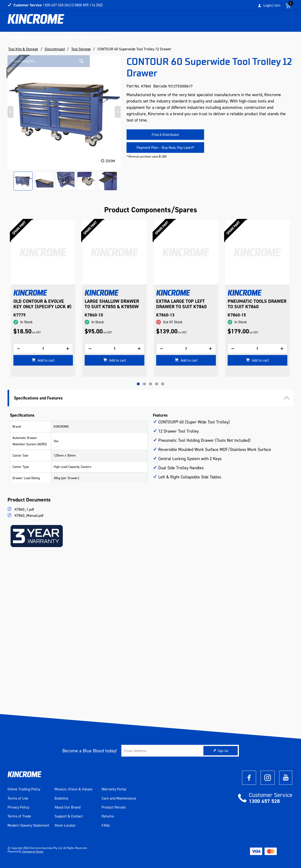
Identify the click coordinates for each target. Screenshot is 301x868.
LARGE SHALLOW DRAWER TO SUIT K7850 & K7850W (183, 304)
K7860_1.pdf (24, 509)
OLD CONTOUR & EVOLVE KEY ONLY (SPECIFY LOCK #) (114, 304)
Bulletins (61, 798)
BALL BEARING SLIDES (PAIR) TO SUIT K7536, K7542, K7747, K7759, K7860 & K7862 (36, 309)
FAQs (106, 825)
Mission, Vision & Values (73, 789)
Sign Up (223, 751)
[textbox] (245, 22)
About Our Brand (67, 807)
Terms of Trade (19, 816)
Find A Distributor (165, 135)
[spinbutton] (43, 356)
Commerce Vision (33, 852)
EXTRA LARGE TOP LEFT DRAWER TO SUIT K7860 (253, 304)
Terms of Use (18, 798)
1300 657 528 (264, 801)
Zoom (110, 161)
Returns (108, 816)
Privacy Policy (18, 807)
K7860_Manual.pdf (29, 515)
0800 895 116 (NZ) (89, 5)
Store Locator (65, 825)
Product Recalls (114, 807)
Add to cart (46, 368)
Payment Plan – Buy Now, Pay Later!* (165, 148)
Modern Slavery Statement (28, 825)
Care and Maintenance (119, 798)
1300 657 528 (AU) (57, 5)
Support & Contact (69, 816)
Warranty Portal (114, 789)
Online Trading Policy (24, 789)
